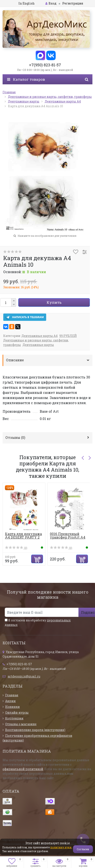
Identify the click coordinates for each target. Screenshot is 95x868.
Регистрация (73, 3)
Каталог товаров (26, 79)
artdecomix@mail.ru (24, 676)
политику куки (61, 847)
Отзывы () (15, 437)
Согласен (83, 849)
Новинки (12, 707)
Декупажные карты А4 (40, 336)
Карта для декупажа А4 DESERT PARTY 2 (23, 535)
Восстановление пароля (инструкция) (35, 730)
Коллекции (14, 718)
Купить (54, 302)
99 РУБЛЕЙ (68, 336)
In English (27, 3)
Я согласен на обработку (38, 622)
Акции (10, 701)
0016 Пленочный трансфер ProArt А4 (68, 535)
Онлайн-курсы (17, 712)
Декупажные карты (38, 345)
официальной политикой (23, 769)
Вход (51, 3)
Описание (15, 360)
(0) (16, 548)
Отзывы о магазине (21, 724)
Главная (12, 695)
